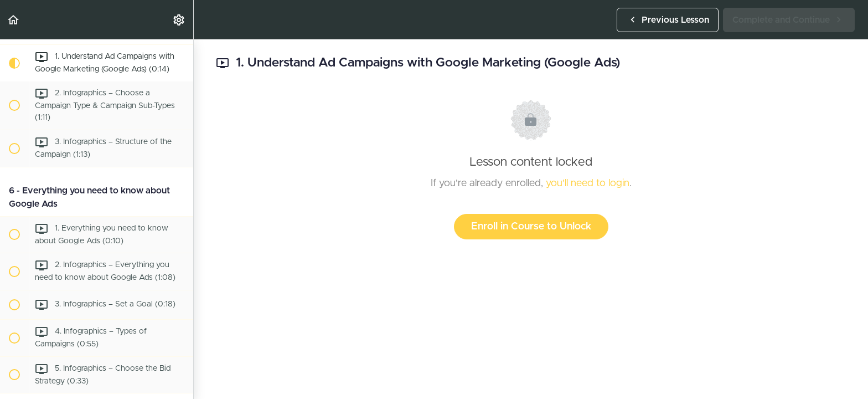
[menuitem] (179, 20)
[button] (14, 20)
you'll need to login (588, 183)
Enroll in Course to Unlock (531, 227)
